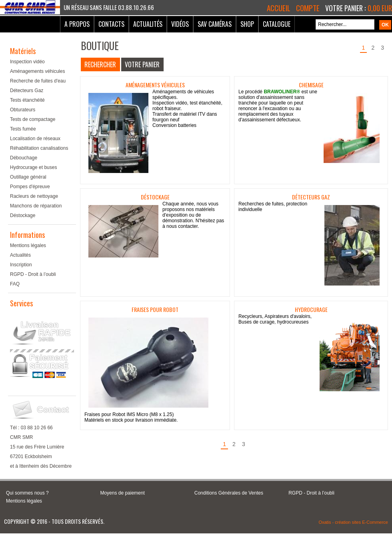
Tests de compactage (33, 119)
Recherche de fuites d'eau (38, 81)
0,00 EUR (380, 8)
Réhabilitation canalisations (39, 148)
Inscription (21, 265)
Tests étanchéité (27, 100)
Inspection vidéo (27, 62)
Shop (247, 24)
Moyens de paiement (122, 493)
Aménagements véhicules (37, 71)
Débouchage (24, 158)
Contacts (111, 24)
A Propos (77, 24)
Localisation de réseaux (35, 139)
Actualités (148, 24)
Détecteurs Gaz (27, 91)
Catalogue (277, 24)
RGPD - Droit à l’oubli (33, 274)
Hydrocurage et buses (33, 167)
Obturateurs (23, 110)
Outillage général (28, 177)
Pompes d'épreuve (30, 187)
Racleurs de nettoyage (34, 196)
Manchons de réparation (36, 206)
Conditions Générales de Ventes (229, 493)
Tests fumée (23, 129)
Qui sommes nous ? (27, 493)
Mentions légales (28, 245)
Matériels (23, 51)
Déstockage (23, 215)
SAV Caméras (215, 24)
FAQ (15, 284)
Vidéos (180, 24)
